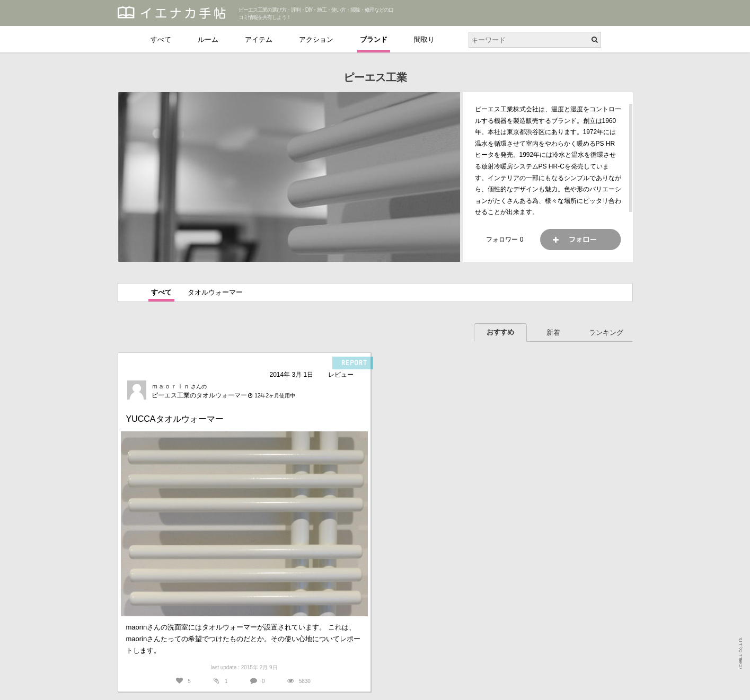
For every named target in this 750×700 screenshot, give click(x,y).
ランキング (606, 333)
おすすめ (500, 332)
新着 (553, 333)
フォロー (580, 240)
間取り (424, 39)
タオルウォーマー (215, 292)
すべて (161, 39)
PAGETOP (732, 687)
